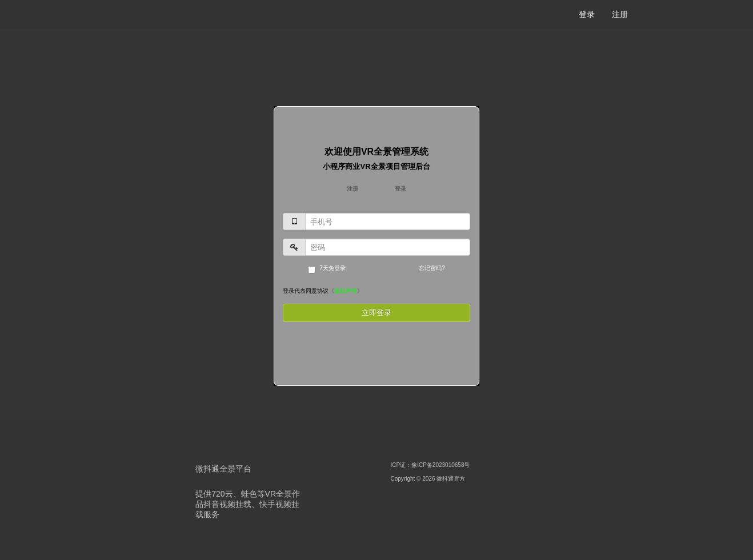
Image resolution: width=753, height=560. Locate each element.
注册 (620, 14)
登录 (587, 14)
